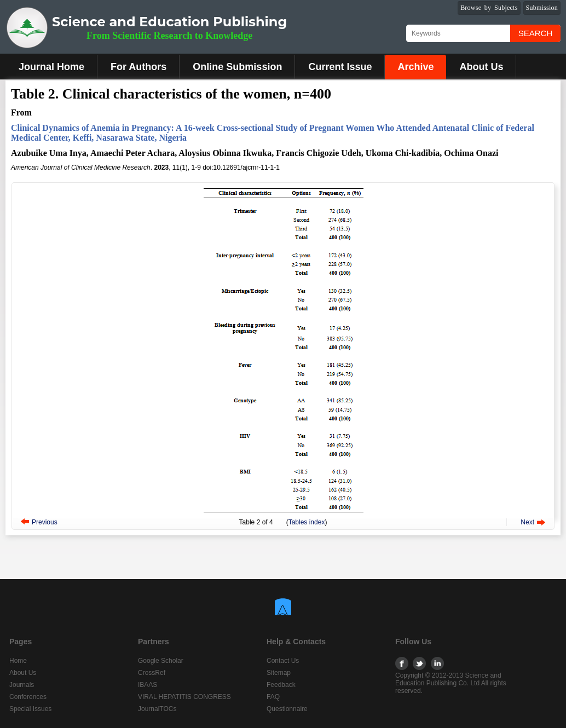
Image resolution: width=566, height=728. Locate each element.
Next (527, 522)
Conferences (28, 697)
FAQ (273, 697)
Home (18, 661)
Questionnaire (287, 709)
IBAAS (148, 685)
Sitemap (279, 673)
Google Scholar (161, 661)
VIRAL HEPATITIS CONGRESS (184, 697)
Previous (45, 522)
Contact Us (283, 661)
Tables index (307, 522)
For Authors (138, 67)
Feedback (281, 685)
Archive (415, 67)
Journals (22, 685)
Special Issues (30, 709)
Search (536, 33)
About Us (481, 67)
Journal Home (51, 67)
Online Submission (237, 67)
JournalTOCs (157, 709)
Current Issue (340, 67)
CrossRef (152, 673)
